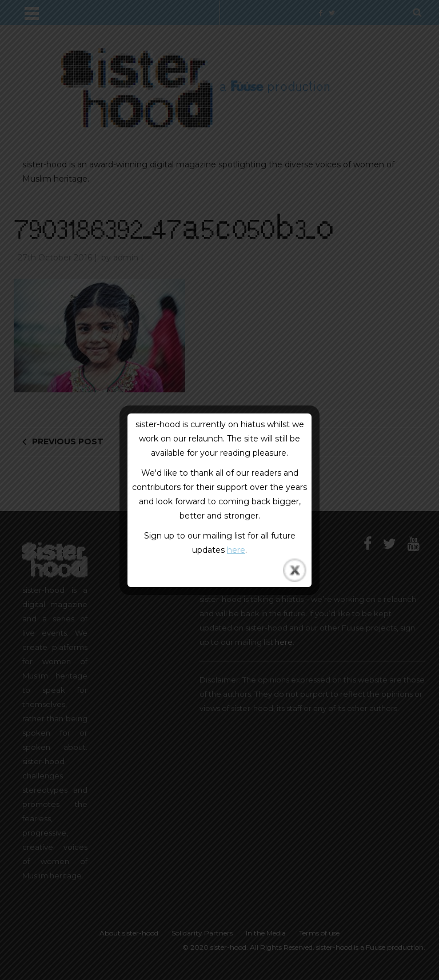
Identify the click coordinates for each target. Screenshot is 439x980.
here (236, 550)
